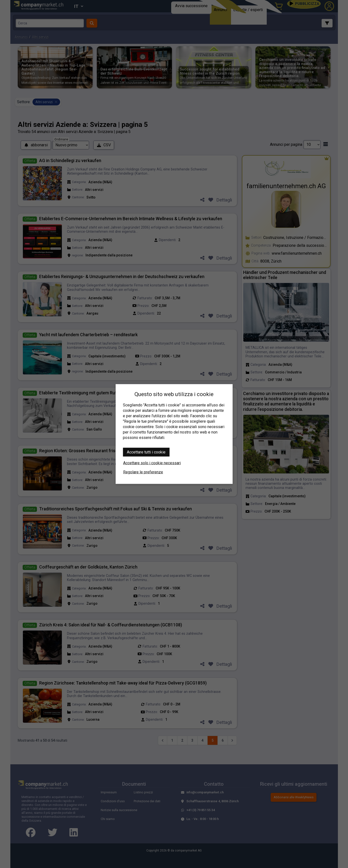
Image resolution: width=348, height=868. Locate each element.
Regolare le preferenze (143, 472)
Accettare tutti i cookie (146, 452)
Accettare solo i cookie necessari (152, 463)
